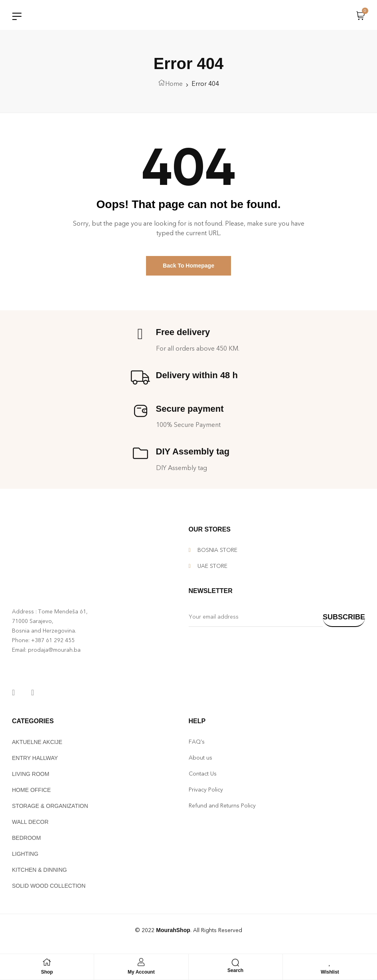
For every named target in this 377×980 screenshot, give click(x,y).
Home (174, 86)
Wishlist (330, 972)
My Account (141, 972)
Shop (47, 972)
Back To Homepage (188, 268)
